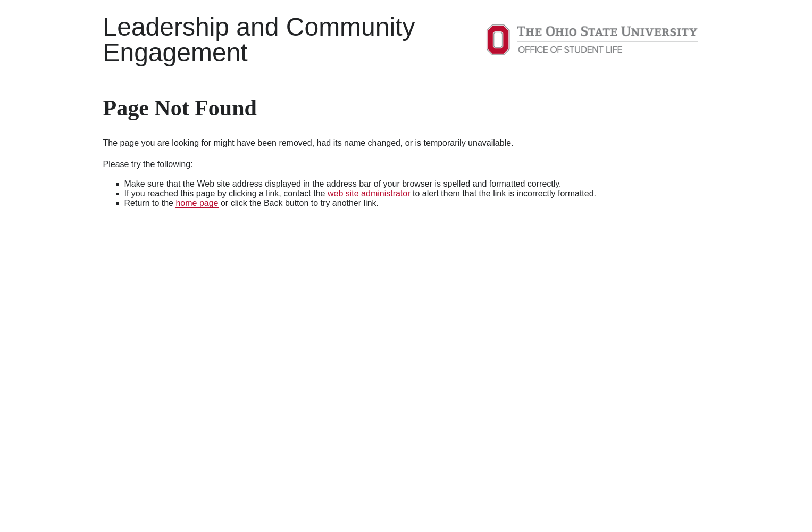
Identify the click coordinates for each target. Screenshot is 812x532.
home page (197, 203)
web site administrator (369, 193)
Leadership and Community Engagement (259, 40)
